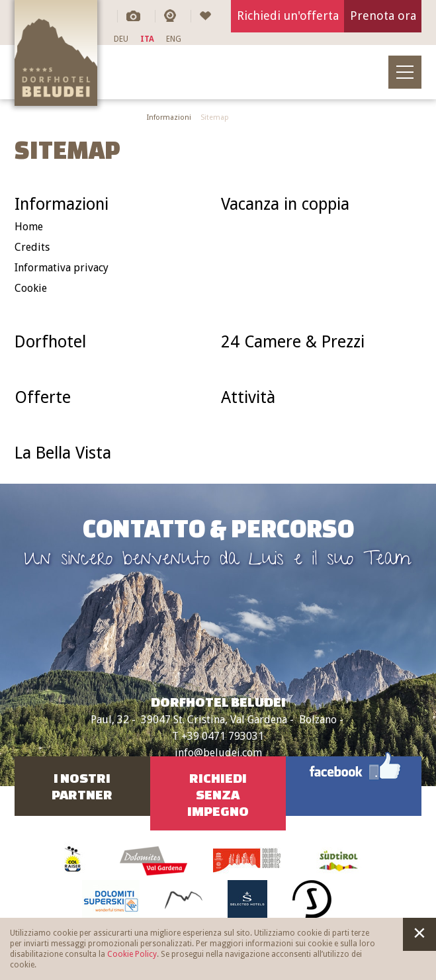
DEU (121, 39)
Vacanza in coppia (285, 204)
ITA (147, 39)
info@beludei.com (218, 753)
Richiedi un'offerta (288, 16)
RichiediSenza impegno (218, 794)
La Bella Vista (63, 453)
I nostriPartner (82, 786)
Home (29, 227)
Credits (32, 247)
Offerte (43, 397)
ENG (174, 39)
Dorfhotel (50, 342)
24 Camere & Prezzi (293, 342)
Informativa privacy (62, 268)
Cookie (31, 288)
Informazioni (169, 117)
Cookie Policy (132, 954)
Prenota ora (383, 16)
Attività (248, 397)
